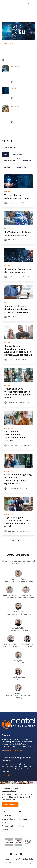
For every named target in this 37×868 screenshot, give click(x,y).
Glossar (21, 823)
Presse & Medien (8, 826)
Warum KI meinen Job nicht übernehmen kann (22, 93)
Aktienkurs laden (10, 804)
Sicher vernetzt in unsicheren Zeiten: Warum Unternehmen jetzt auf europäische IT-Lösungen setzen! (18, 51)
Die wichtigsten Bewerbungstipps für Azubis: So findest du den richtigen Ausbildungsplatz (18, 350)
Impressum (9, 859)
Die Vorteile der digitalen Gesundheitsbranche (18, 233)
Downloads (23, 819)
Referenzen (6, 830)
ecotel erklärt (26, 161)
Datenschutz (28, 859)
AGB (18, 859)
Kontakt (21, 826)
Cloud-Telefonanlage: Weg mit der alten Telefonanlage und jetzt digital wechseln (22, 74)
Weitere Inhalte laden (18, 541)
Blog (20, 815)
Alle (6, 154)
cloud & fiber (18, 154)
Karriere (7, 167)
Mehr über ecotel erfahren (12, 750)
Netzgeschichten (22, 167)
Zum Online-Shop (8, 775)
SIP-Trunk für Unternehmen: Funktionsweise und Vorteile (20, 114)
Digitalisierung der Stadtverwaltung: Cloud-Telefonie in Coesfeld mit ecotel (17, 522)
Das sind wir (7, 815)
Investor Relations (9, 819)
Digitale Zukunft (10, 161)
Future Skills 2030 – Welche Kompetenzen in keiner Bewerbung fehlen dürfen (18, 393)
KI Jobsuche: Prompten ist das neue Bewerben (18, 270)
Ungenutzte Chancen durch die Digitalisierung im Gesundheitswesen (17, 309)
